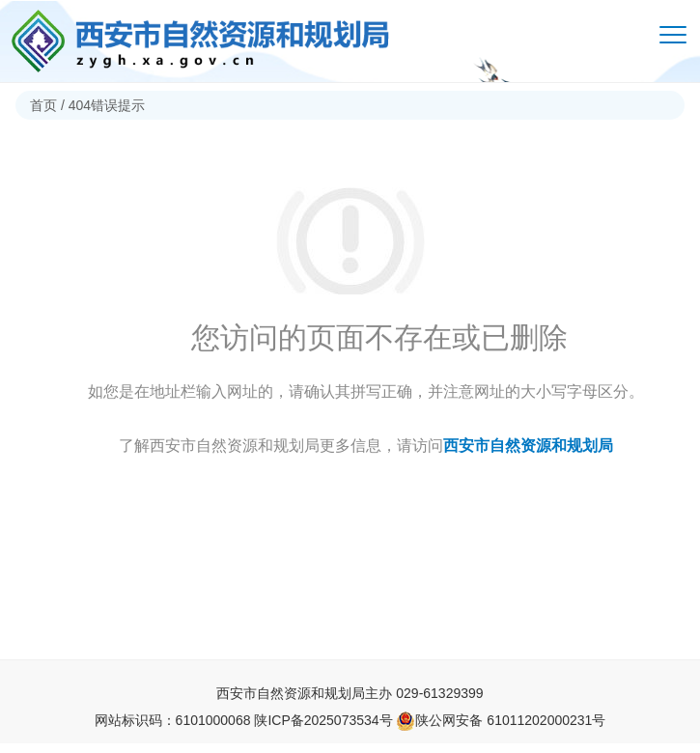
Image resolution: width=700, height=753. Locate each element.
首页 (43, 105)
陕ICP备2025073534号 (323, 720)
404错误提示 (107, 105)
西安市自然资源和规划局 (528, 446)
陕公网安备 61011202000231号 (501, 720)
